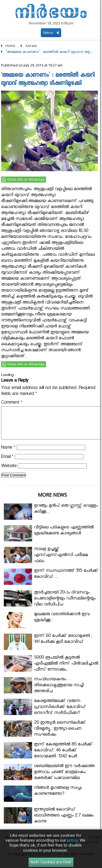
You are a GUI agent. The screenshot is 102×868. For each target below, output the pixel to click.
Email (7, 464)
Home (10, 46)
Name (8, 455)
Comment (12, 403)
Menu (51, 33)
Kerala (31, 46)
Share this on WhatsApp (26, 180)
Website (9, 473)
